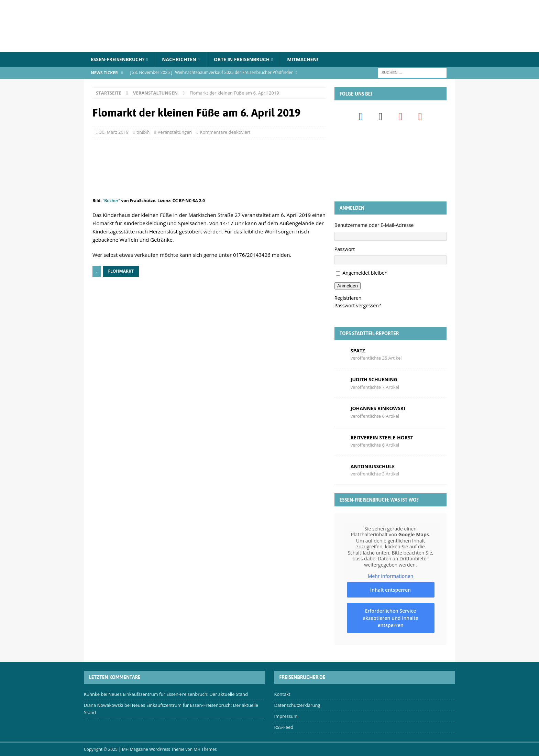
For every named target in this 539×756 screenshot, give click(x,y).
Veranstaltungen (175, 132)
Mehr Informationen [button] (390, 576)
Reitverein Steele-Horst (382, 437)
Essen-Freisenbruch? (118, 59)
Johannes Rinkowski (378, 409)
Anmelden (348, 286)
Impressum (286, 716)
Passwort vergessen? (358, 306)
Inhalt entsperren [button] (390, 590)
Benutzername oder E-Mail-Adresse (374, 225)
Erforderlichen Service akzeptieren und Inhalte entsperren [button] (390, 618)
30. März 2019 (114, 132)
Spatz (358, 350)
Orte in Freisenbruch (244, 59)
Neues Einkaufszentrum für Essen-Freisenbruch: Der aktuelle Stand (178, 694)
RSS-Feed (284, 727)
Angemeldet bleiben (365, 273)
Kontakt (282, 694)
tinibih (143, 132)
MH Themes (205, 749)
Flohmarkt (121, 271)
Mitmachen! (306, 59)
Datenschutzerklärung (297, 705)
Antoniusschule (373, 466)
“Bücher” (112, 201)
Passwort (345, 249)
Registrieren (348, 298)
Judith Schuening (374, 379)
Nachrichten (180, 59)
